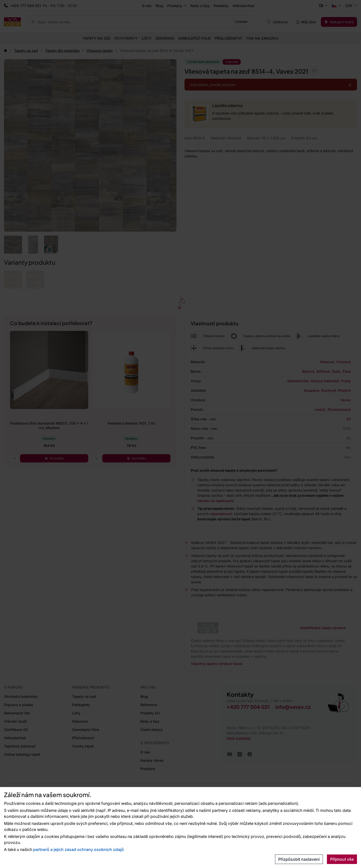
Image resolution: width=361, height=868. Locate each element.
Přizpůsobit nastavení (299, 859)
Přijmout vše (342, 859)
